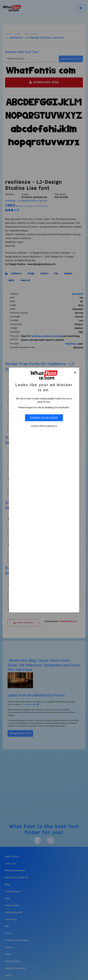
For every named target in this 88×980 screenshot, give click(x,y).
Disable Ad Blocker (44, 418)
